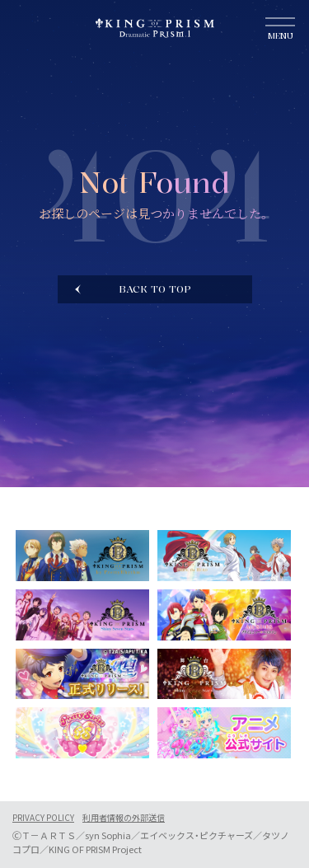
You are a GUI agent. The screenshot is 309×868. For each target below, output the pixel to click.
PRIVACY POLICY (43, 818)
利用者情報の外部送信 (124, 818)
